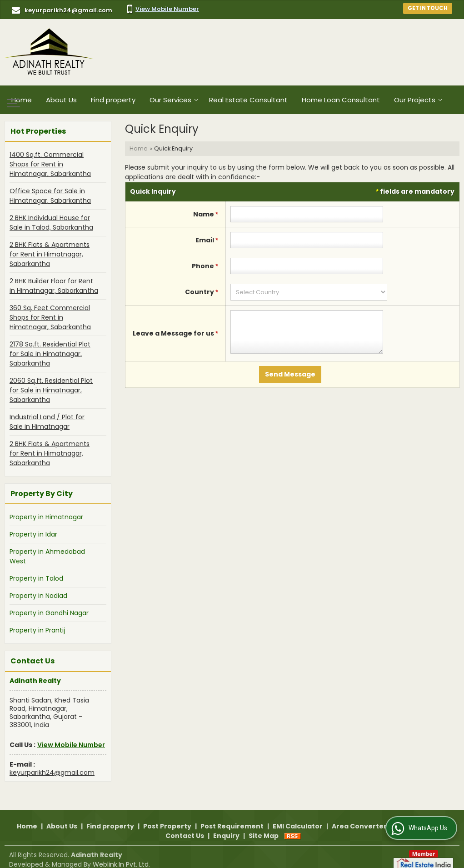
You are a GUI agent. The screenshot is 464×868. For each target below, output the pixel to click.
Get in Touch (428, 8)
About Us (61, 100)
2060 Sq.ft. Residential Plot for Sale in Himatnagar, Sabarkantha (51, 390)
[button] (167, 9)
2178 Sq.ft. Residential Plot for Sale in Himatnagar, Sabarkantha (50, 354)
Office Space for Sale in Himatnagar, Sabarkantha (50, 196)
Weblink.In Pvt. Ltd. (121, 855)
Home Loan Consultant (341, 100)
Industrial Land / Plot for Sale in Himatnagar (47, 422)
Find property (113, 100)
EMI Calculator (298, 817)
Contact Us (185, 826)
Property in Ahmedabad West (47, 556)
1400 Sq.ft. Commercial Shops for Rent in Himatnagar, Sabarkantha (50, 164)
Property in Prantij (37, 630)
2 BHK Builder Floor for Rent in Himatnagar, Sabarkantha (54, 286)
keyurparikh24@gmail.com (68, 10)
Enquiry (226, 826)
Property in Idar (33, 534)
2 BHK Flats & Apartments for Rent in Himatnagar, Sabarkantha (50, 254)
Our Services (174, 100)
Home (22, 100)
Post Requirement (232, 817)
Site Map (264, 826)
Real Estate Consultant (248, 100)
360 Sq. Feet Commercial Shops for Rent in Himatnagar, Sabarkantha (50, 317)
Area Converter (359, 817)
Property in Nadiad (38, 596)
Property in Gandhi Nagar (49, 613)
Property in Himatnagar (46, 517)
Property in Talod (36, 578)
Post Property (167, 817)
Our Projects (418, 100)
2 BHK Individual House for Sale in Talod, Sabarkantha (51, 223)
